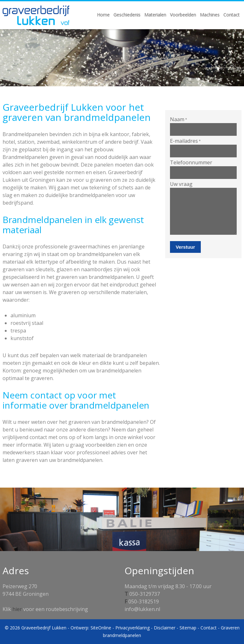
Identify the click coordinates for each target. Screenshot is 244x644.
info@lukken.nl (142, 609)
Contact (209, 628)
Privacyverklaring (132, 628)
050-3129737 (145, 594)
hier (17, 609)
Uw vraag (181, 184)
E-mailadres (185, 141)
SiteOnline (101, 628)
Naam (179, 119)
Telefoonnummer (191, 162)
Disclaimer (165, 628)
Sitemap (188, 628)
